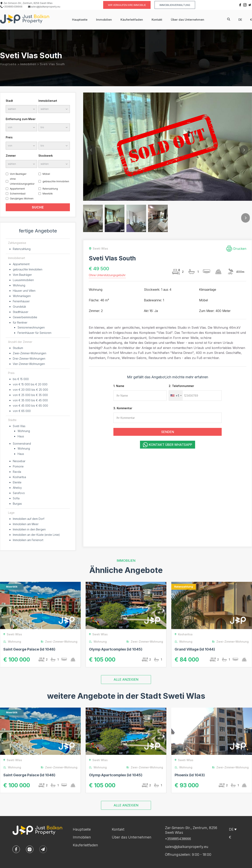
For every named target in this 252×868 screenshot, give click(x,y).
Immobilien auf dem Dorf (29, 519)
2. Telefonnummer (181, 386)
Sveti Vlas (19, 426)
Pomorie (18, 466)
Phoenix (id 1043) (190, 775)
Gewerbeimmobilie (25, 317)
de (240, 20)
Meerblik (48, 194)
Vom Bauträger (18, 174)
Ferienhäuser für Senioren (34, 333)
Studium (18, 348)
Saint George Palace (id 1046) (29, 649)
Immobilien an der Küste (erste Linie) (36, 535)
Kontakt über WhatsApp (168, 445)
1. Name (119, 386)
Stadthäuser (21, 312)
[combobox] (176, 396)
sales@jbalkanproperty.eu (44, 7)
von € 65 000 (22, 411)
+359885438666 (11, 7)
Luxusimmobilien (23, 280)
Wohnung (19, 285)
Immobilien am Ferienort (28, 540)
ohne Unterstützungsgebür (22, 181)
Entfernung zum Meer (21, 119)
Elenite (17, 482)
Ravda (17, 472)
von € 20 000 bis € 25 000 (30, 390)
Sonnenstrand (22, 444)
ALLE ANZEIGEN (126, 679)
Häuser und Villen (24, 291)
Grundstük (19, 307)
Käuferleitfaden (132, 20)
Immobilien (104, 20)
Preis (9, 137)
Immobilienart (48, 101)
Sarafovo (19, 493)
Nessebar (19, 461)
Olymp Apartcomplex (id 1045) (116, 649)
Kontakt (157, 20)
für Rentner (20, 322)
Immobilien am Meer (26, 524)
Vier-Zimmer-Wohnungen (29, 364)
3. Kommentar (123, 408)
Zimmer (11, 156)
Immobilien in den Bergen (29, 529)
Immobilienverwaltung (175, 5)
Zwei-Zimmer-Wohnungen (30, 353)
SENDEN (168, 432)
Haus (21, 436)
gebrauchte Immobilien (56, 181)
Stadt (9, 101)
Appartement (17, 189)
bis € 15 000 (21, 379)
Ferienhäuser (21, 301)
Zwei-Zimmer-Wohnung (60, 642)
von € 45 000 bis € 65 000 (30, 406)
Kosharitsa (19, 477)
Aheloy (17, 488)
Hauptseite (80, 20)
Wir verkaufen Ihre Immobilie (127, 5)
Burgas (17, 504)
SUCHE (38, 207)
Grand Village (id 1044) (195, 649)
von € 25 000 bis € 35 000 (30, 395)
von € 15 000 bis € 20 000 (30, 384)
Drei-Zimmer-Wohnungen (29, 359)
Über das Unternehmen (188, 20)
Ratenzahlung (50, 189)
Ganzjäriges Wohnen (22, 198)
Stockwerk (46, 156)
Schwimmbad (18, 194)
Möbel (46, 174)
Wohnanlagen (22, 296)
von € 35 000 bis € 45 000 (30, 400)
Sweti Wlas (98, 248)
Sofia (16, 498)
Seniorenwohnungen (31, 327)
